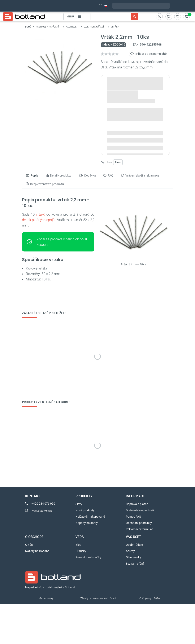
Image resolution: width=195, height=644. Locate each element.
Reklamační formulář (139, 529)
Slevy (79, 504)
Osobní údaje (134, 545)
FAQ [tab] (108, 175)
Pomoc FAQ (133, 517)
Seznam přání (135, 564)
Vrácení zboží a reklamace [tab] (140, 175)
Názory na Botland (37, 551)
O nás (29, 545)
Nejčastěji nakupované (90, 517)
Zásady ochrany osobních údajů (98, 598)
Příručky (81, 551)
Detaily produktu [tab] (59, 175)
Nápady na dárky (87, 523)
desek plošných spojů (38, 220)
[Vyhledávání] (114, 17)
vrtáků (40, 214)
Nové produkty (85, 510)
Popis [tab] (32, 175)
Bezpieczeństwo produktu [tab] (45, 184)
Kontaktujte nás (42, 510)
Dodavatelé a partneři (140, 510)
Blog (78, 545)
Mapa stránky (46, 598)
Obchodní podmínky (139, 523)
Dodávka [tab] (87, 175)
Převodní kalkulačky (88, 557)
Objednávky (133, 557)
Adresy (130, 551)
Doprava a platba (137, 504)
